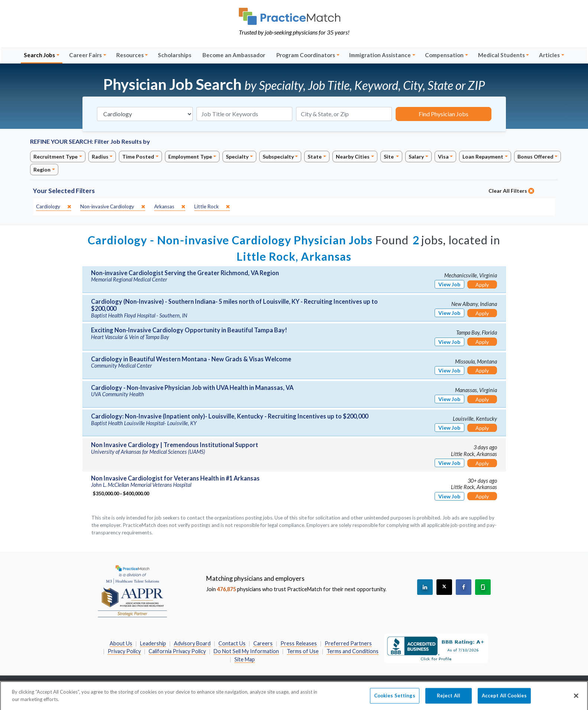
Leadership (153, 643)
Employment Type (190, 157)
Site (389, 157)
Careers (263, 643)
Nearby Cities (353, 157)
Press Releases (299, 643)
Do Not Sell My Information (246, 651)
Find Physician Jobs (444, 114)
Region (42, 170)
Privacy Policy (124, 651)
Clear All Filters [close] (511, 191)
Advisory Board (192, 643)
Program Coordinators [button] (306, 55)
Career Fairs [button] (85, 55)
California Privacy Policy (177, 651)
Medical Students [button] (501, 55)
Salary (416, 157)
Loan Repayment (483, 157)
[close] (54, 207)
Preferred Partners (348, 643)
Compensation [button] (444, 55)
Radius (100, 157)
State (315, 157)
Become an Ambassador (234, 55)
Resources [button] (130, 55)
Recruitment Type (56, 157)
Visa (443, 157)
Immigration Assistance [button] (380, 55)
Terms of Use (303, 651)
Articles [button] (549, 55)
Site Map (245, 659)
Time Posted (138, 157)
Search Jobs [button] (39, 55)
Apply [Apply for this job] (482, 285)
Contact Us (232, 643)
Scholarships (175, 55)
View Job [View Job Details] (449, 284)
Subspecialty (278, 157)
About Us (121, 643)
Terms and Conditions (353, 651)
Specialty (237, 157)
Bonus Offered (535, 157)
